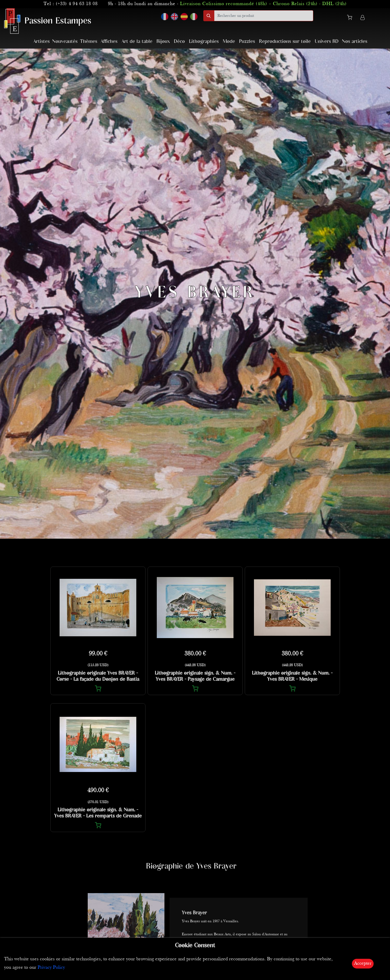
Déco (179, 42)
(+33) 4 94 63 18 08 (77, 4)
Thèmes (89, 42)
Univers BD (327, 42)
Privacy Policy (51, 968)
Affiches (109, 42)
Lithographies (204, 42)
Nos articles (355, 42)
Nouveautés (65, 42)
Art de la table (137, 42)
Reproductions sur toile (285, 42)
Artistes (41, 42)
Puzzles (247, 42)
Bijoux (163, 42)
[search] (264, 16)
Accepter (363, 964)
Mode (229, 42)
